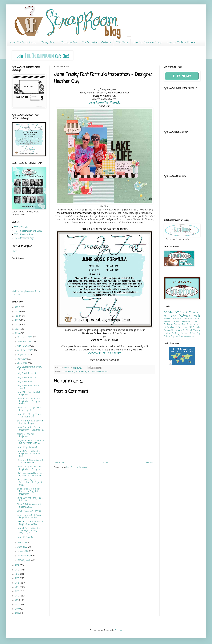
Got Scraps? (191, 336)
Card (184, 336)
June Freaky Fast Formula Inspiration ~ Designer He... (31, 468)
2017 (17, 574)
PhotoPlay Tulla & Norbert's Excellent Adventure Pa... (29, 475)
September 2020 (26, 350)
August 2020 (24, 355)
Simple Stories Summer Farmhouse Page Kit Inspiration (28, 492)
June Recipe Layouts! (27, 447)
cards (197, 316)
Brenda (167, 322)
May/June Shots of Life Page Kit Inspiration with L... (31, 442)
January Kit (179, 330)
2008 (18, 613)
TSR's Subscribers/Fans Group (28, 231)
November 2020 (25, 342)
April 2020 (23, 547)
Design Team (49, 43)
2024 (18, 316)
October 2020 (24, 346)
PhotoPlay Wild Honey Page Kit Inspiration (30, 499)
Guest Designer (182, 322)
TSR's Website (21, 228)
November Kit (194, 319)
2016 (18, 579)
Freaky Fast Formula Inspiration (95, 372)
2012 (17, 596)
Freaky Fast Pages (183, 325)
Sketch (189, 330)
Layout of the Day (191, 333)
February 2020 (24, 556)
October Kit (172, 327)
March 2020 (23, 551)
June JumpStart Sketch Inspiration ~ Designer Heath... (29, 401)
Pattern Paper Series (173, 336)
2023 (18, 321)
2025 (18, 312)
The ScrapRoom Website (97, 43)
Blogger (119, 631)
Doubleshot (185, 316)
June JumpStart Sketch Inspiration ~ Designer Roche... (29, 454)
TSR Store (122, 43)
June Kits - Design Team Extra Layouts (29, 409)
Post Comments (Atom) (77, 468)
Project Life (169, 319)
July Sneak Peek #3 (26, 378)
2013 (17, 592)
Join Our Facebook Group (147, 43)
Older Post (149, 463)
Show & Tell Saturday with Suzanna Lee (29, 506)
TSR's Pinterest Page (24, 238)
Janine (167, 333)
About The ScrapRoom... (23, 43)
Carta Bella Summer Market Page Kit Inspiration (30, 523)
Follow (14, 251)
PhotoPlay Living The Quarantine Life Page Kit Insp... (30, 482)
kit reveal (170, 316)
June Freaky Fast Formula (105, 103)
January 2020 (24, 560)
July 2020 (22, 359)
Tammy (197, 330)
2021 (17, 329)
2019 (18, 565)
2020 (18, 334)
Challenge (176, 333)
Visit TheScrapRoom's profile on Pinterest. (26, 293)
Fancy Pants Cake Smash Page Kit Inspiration (29, 517)
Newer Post (60, 463)
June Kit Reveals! (25, 537)
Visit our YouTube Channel (181, 43)
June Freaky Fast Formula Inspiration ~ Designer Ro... (30, 429)
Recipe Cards (181, 319)
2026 (18, 307)
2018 (17, 570)
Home (105, 463)
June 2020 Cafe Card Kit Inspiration (28, 394)
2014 (17, 587)
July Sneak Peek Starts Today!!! (28, 387)
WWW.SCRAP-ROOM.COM (105, 353)
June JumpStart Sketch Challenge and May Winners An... (28, 531)
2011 (17, 600)
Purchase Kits (69, 43)
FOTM (78, 372)
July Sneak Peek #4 (26, 374)
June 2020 (23, 363)
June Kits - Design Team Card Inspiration (29, 416)
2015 (17, 583)
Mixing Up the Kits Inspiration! (26, 435)
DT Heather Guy (68, 372)
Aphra (197, 312)
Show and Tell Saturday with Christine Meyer (30, 462)
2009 (18, 609)
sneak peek (173, 312)
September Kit (185, 327)
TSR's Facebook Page (24, 235)
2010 (17, 605)
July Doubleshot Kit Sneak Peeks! (29, 368)
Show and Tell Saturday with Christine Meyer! (30, 422)
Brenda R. (168, 330)
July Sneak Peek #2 (26, 382)
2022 (18, 325)
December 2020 (25, 337)
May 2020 (22, 543)
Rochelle (197, 327)
